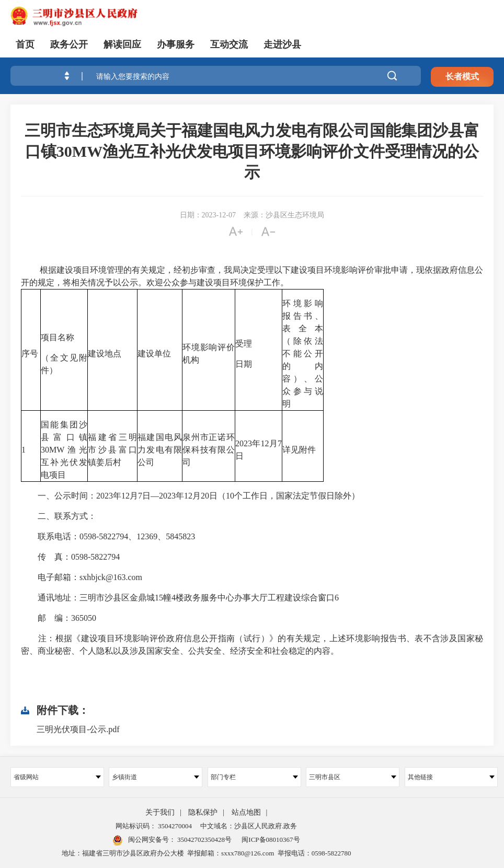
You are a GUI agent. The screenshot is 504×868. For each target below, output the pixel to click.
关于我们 (160, 812)
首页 (25, 44)
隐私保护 (203, 812)
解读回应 (122, 44)
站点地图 (246, 812)
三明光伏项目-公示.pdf (78, 729)
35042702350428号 (204, 840)
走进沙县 (282, 44)
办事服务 (176, 44)
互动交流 (229, 44)
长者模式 (462, 77)
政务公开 (69, 44)
